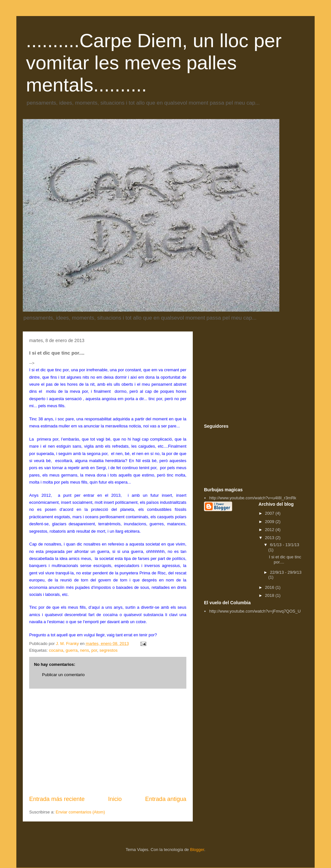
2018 (270, 595)
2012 (270, 530)
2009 (270, 522)
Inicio (115, 799)
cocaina (56, 650)
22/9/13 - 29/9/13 (286, 572)
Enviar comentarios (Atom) (80, 812)
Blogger (197, 850)
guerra (72, 650)
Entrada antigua (166, 799)
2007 (270, 513)
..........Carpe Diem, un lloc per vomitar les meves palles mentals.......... (154, 63)
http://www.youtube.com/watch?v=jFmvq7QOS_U (255, 611)
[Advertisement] (108, 742)
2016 (270, 587)
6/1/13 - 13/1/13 (285, 545)
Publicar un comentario (63, 675)
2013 (270, 538)
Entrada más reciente (57, 799)
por (94, 650)
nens (84, 650)
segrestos (108, 650)
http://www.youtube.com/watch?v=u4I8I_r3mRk (253, 498)
